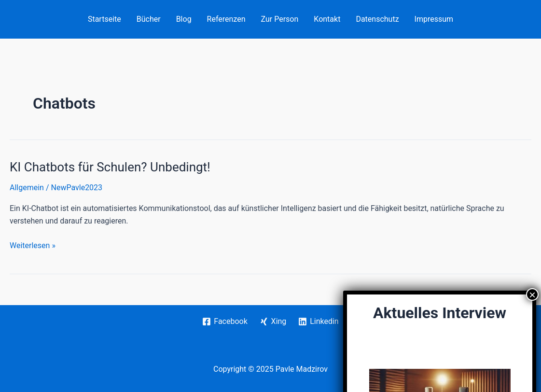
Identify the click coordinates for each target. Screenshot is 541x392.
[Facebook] (225, 322)
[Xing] (273, 322)
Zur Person (280, 19)
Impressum (434, 19)
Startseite (104, 19)
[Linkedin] (319, 322)
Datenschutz (377, 19)
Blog (184, 19)
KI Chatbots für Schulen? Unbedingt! (110, 167)
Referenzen (226, 19)
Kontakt (327, 19)
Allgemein (27, 188)
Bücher (149, 19)
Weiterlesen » (33, 246)
